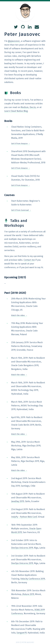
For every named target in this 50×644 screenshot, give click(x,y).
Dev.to (33, 107)
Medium (25, 107)
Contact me (29, 260)
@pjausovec (14, 41)
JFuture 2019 (28, 594)
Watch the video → (19, 315)
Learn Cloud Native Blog (16, 111)
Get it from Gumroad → (21, 210)
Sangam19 (22, 633)
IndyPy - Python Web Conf (24, 517)
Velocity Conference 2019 (33, 579)
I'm (6, 41)
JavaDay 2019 (18, 501)
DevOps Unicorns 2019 (22, 548)
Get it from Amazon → (21, 144)
